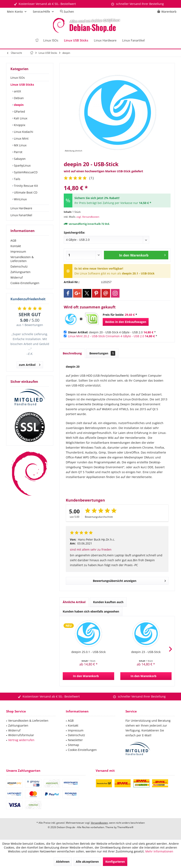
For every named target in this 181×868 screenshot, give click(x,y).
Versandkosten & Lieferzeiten (22, 259)
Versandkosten (99, 823)
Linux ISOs (18, 78)
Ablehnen (63, 862)
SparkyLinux (22, 165)
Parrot (18, 152)
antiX (17, 91)
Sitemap (73, 745)
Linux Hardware (21, 208)
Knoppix (19, 125)
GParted (19, 111)
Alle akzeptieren (87, 862)
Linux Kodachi (23, 132)
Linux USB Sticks (22, 85)
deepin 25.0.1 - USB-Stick (88, 652)
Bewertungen (102, 353)
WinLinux (20, 199)
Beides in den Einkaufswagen (126, 322)
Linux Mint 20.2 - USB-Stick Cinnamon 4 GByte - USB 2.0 (106, 336)
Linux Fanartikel (21, 215)
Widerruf (17, 277)
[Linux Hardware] (105, 40)
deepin (18, 105)
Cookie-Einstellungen (25, 283)
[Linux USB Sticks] (76, 40)
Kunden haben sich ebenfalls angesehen (91, 611)
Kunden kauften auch (108, 602)
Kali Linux (20, 118)
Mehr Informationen (159, 851)
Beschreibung (72, 353)
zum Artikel (30, 364)
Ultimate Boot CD (25, 192)
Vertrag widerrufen (21, 740)
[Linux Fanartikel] (133, 40)
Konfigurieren (115, 862)
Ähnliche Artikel (74, 602)
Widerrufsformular (21, 735)
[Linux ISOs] (51, 40)
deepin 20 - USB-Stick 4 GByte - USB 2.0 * (112, 332)
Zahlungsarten (20, 272)
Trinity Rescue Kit (26, 186)
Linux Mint (21, 138)
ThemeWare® (125, 827)
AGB (13, 240)
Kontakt (16, 246)
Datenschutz (19, 266)
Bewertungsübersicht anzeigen (129, 580)
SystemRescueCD (25, 172)
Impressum (18, 251)
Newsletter (75, 740)
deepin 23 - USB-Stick (146, 652)
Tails (17, 179)
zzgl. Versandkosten (88, 217)
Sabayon (19, 159)
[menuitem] (167, 12)
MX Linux (20, 145)
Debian (18, 98)
